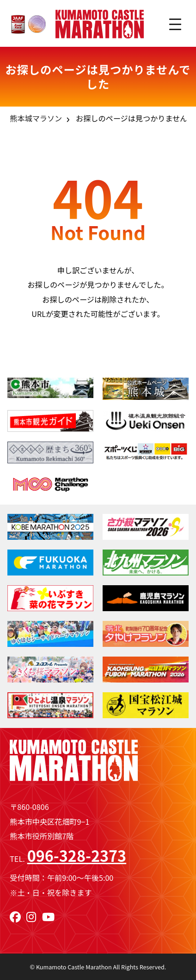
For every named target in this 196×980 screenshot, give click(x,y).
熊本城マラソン (36, 118)
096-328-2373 (77, 855)
